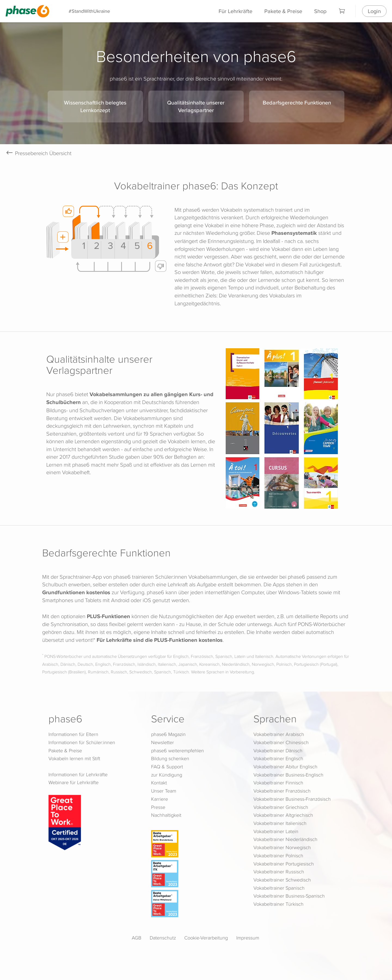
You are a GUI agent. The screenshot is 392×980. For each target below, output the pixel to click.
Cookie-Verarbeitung (206, 938)
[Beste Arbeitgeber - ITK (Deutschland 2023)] (197, 874)
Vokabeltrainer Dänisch (278, 751)
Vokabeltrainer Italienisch (280, 823)
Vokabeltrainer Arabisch (279, 734)
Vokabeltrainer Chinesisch (281, 742)
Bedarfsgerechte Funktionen (297, 102)
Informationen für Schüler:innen (82, 742)
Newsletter (163, 742)
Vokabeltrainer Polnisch (278, 856)
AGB (137, 938)
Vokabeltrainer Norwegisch (282, 847)
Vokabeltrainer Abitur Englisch (285, 767)
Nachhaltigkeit (166, 815)
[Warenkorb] (342, 11)
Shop (320, 11)
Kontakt (159, 783)
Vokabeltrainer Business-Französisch (292, 799)
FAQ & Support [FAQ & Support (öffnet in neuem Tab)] (167, 767)
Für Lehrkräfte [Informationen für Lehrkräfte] (235, 11)
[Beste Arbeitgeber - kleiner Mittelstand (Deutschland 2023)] (197, 904)
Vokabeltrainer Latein (276, 831)
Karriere (160, 799)
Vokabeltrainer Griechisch (281, 807)
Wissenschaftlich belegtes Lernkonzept (95, 106)
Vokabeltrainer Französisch (282, 791)
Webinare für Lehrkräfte (73, 782)
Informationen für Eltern (73, 734)
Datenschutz (163, 938)
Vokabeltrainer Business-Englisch (288, 775)
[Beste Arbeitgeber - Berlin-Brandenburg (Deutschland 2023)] (197, 844)
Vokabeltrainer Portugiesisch (284, 864)
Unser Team (164, 791)
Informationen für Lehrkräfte (78, 774)
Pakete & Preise (283, 11)
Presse (158, 807)
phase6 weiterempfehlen (177, 751)
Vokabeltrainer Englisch (278, 758)
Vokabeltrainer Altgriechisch (283, 815)
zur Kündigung (167, 775)
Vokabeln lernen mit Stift (74, 758)
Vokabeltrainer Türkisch (278, 904)
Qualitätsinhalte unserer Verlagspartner (196, 106)
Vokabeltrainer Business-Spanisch (289, 896)
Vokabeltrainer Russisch (279, 872)
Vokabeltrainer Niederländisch (285, 839)
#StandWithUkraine (89, 11)
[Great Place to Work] (65, 822)
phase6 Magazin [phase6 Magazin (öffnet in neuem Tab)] (168, 734)
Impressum (248, 938)
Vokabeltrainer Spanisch (279, 888)
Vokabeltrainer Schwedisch (282, 880)
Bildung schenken (170, 758)
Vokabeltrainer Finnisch (278, 783)
